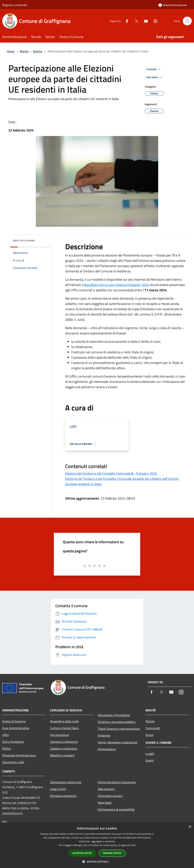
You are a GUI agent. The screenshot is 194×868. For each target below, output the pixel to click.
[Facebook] (125, 21)
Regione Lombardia (15, 5)
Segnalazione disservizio (66, 782)
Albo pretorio (106, 789)
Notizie (38, 51)
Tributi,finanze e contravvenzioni (119, 729)
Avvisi (149, 735)
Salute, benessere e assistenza (117, 742)
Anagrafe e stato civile (64, 721)
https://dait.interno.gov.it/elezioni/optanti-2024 (116, 285)
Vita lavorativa (59, 735)
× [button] (190, 827)
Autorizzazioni (107, 749)
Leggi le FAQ (58, 789)
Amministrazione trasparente (117, 782)
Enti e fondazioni (13, 742)
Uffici (6, 735)
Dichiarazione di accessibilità (116, 809)
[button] (97, 862)
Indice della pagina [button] (24, 241)
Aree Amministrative (16, 728)
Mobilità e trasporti (62, 755)
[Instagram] (153, 21)
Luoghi (150, 754)
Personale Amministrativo (19, 755)
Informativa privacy (110, 796)
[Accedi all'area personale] (173, 5)
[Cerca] (187, 21)
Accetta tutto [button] (82, 853)
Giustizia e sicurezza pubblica (117, 722)
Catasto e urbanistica (64, 748)
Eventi (150, 760)
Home (11, 51)
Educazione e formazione (114, 715)
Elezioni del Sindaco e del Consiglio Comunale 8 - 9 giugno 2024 (111, 473)
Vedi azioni (155, 77)
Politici (7, 748)
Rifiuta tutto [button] (112, 853)
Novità (24, 51)
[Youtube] (144, 21)
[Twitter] (135, 21)
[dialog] (97, 845)
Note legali (105, 803)
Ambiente (104, 735)
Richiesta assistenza (63, 796)
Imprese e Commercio (64, 742)
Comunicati (153, 728)
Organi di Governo (14, 721)
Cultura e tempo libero (64, 728)
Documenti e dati (13, 762)
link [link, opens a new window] (133, 845)
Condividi (154, 69)
